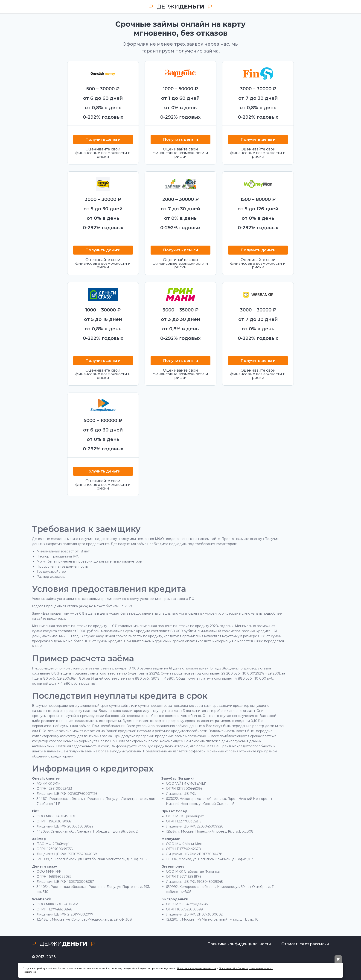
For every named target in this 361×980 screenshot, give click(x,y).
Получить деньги (103, 139)
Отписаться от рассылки (305, 944)
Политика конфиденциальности (239, 944)
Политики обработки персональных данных (246, 968)
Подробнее (29, 972)
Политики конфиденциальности (197, 968)
